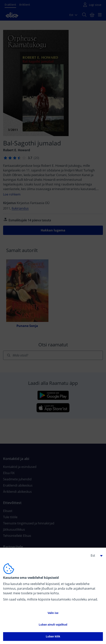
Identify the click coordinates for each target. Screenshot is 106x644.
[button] (95, 555)
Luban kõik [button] (53, 636)
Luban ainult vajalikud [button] (53, 625)
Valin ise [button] (53, 613)
